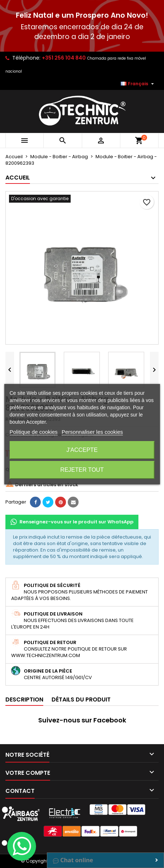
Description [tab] (24, 699)
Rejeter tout (82, 470)
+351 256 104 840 (64, 58)
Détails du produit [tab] (81, 699)
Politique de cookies (33, 432)
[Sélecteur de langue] (138, 84)
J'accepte (82, 450)
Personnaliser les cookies (92, 432)
